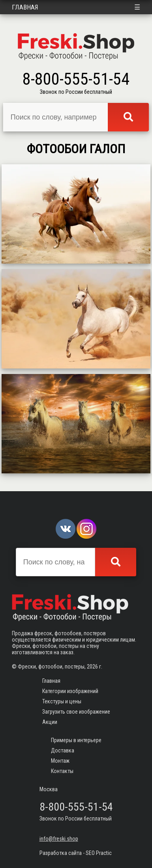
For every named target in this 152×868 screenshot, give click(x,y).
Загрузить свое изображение (76, 712)
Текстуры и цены (62, 701)
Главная (25, 7)
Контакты (62, 771)
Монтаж (60, 761)
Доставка (63, 750)
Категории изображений (70, 691)
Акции (50, 722)
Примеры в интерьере (76, 740)
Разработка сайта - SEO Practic (76, 853)
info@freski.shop (59, 839)
